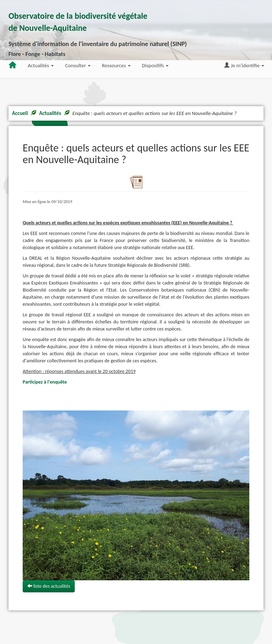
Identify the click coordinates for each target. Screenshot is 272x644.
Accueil (20, 113)
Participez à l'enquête (45, 382)
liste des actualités (49, 586)
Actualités (50, 113)
